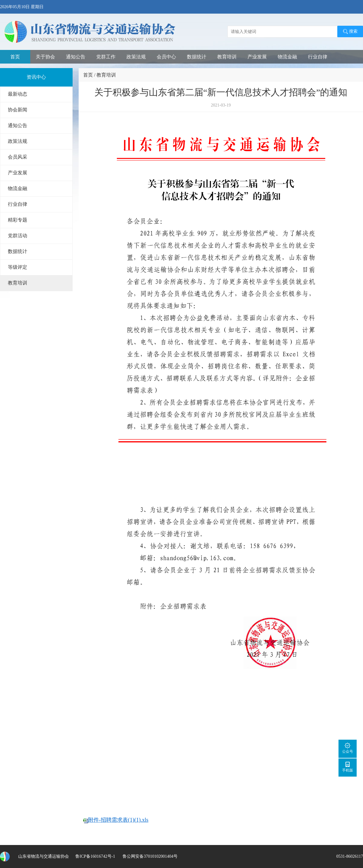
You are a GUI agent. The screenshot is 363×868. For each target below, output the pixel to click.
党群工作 (106, 57)
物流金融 (287, 57)
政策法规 (136, 57)
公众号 (348, 748)
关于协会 (45, 57)
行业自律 (318, 57)
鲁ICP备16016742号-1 (95, 856)
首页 (15, 57)
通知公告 (76, 57)
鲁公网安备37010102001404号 (149, 856)
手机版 (348, 767)
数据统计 (197, 57)
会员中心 (166, 57)
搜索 (350, 31)
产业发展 (257, 57)
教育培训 (227, 57)
